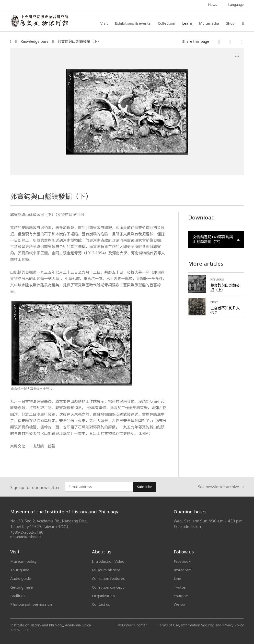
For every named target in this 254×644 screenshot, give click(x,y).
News (213, 5)
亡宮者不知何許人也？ (225, 310)
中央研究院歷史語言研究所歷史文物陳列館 (40, 21)
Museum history (106, 570)
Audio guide (21, 578)
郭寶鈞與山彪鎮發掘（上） (225, 288)
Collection (167, 23)
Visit (104, 23)
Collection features (109, 578)
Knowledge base (35, 41)
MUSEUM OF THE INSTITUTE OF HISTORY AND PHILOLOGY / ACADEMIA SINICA (59, 5)
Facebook (182, 561)
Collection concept (108, 587)
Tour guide (20, 570)
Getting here (22, 587)
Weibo (179, 604)
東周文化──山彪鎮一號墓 (33, 446)
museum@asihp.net (26, 537)
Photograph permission (31, 604)
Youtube (181, 596)
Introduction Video (108, 561)
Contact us (101, 604)
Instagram (183, 570)
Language (236, 5)
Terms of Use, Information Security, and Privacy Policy (201, 625)
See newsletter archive (221, 487)
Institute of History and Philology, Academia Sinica (51, 625)
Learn (187, 23)
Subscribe (145, 487)
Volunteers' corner (132, 625)
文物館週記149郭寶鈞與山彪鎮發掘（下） (216, 239)
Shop (230, 23)
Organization (103, 596)
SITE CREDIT (29, 630)
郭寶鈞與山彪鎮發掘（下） (79, 41)
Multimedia (209, 23)
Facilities (18, 596)
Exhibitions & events (133, 23)
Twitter (180, 587)
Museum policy (23, 561)
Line (177, 578)
